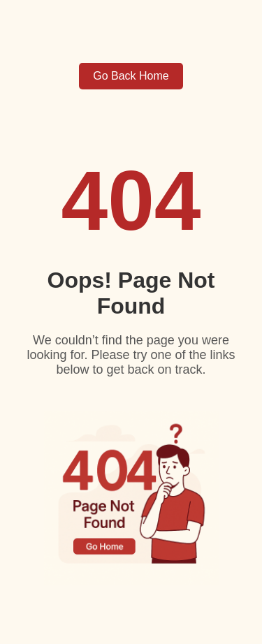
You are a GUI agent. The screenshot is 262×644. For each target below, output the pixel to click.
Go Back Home (131, 76)
